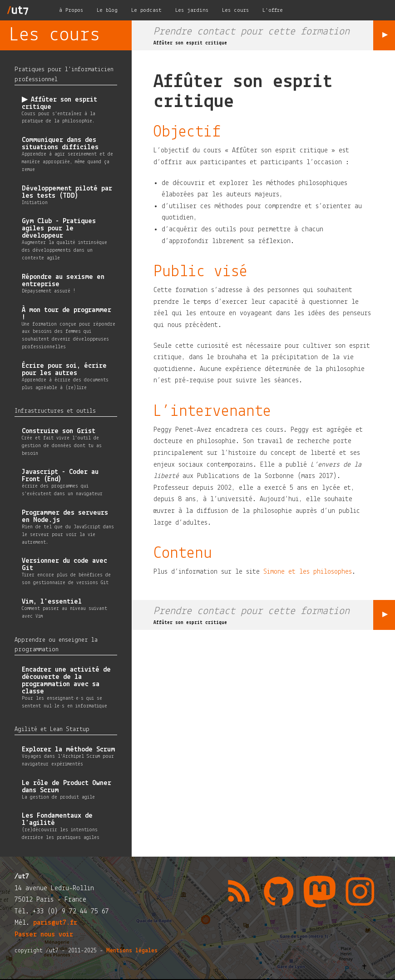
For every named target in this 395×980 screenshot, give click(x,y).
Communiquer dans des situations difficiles (60, 144)
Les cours (235, 10)
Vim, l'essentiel (52, 602)
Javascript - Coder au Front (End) (60, 476)
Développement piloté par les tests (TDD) (67, 192)
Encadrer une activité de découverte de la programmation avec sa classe (66, 681)
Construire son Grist (59, 431)
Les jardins (192, 10)
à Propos (71, 10)
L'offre (273, 10)
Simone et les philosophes (308, 572)
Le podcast (146, 10)
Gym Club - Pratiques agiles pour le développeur (59, 229)
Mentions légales (132, 951)
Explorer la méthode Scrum (68, 750)
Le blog (107, 10)
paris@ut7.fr (55, 923)
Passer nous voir (44, 935)
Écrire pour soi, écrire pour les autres (64, 370)
